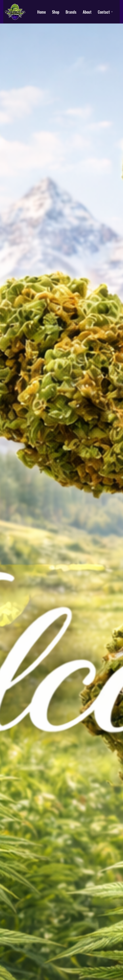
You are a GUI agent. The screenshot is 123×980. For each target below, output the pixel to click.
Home (41, 12)
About (87, 12)
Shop (56, 12)
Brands (71, 12)
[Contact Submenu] (113, 12)
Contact (104, 12)
